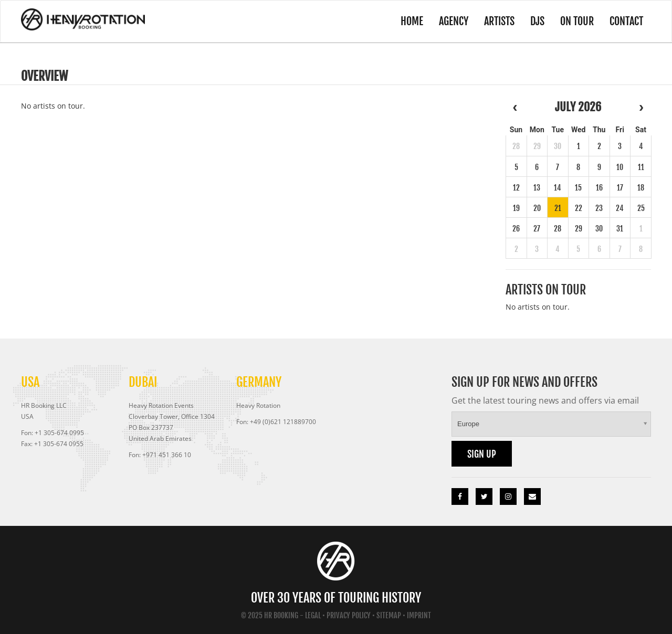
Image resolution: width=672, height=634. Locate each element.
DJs (537, 21)
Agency (454, 21)
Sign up (482, 454)
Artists (499, 21)
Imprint (419, 615)
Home (412, 21)
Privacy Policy (349, 615)
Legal (313, 615)
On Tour (577, 21)
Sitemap (389, 615)
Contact (626, 21)
